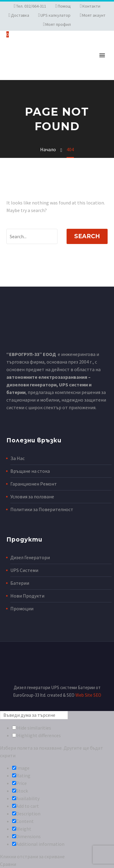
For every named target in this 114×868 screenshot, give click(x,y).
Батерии (20, 583)
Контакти (91, 6)
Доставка (20, 15)
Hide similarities (32, 728)
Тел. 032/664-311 (31, 6)
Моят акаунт (94, 15)
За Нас (17, 458)
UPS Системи (24, 570)
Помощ (64, 6)
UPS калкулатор (55, 15)
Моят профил (58, 24)
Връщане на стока (30, 471)
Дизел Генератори (30, 557)
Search (87, 236)
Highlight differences (36, 735)
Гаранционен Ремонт (34, 484)
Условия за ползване (32, 497)
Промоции (22, 608)
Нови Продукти (27, 596)
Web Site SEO (88, 695)
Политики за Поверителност (42, 509)
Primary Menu (102, 55)
